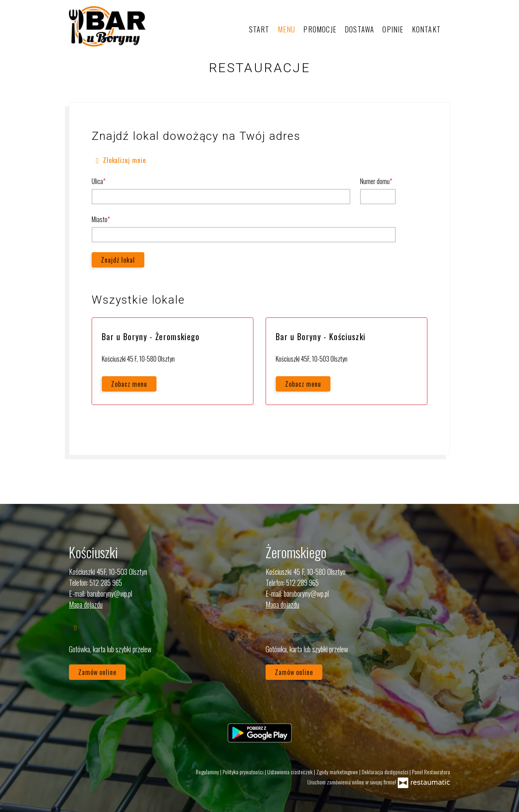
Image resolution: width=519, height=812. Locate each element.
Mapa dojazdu (86, 604)
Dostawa (359, 29)
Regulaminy (208, 772)
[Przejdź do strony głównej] (107, 26)
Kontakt (426, 29)
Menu (287, 29)
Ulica (97, 181)
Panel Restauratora (431, 772)
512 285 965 (106, 583)
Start (259, 29)
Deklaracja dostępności (386, 772)
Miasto (100, 219)
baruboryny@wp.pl (110, 593)
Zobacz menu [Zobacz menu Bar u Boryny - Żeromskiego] (129, 384)
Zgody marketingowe (338, 772)
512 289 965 (302, 583)
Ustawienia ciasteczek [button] (291, 772)
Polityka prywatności (244, 772)
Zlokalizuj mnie (119, 160)
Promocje (320, 29)
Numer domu (375, 181)
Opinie (393, 29)
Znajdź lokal (118, 260)
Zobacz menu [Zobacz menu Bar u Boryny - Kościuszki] (303, 384)
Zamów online (97, 672)
